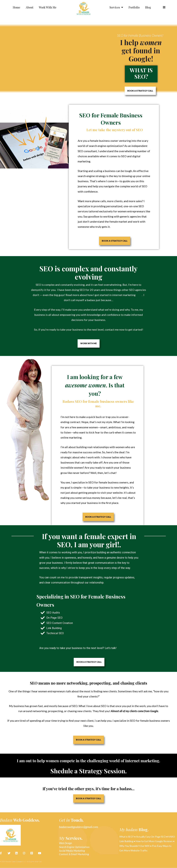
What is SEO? (141, 73)
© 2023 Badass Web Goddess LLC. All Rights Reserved (21, 862)
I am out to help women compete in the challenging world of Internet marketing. (88, 761)
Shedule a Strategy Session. (89, 771)
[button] (164, 7)
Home (17, 7)
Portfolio (134, 7)
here (139, 295)
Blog (148, 7)
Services (116, 7)
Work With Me (48, 7)
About (30, 7)
